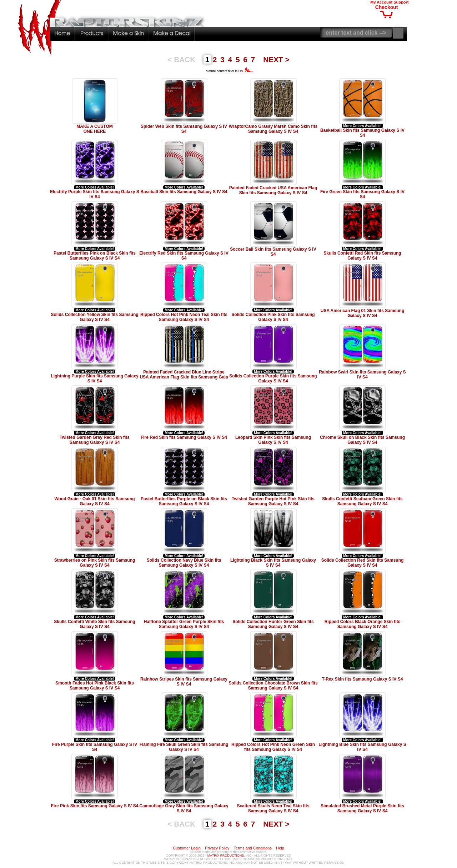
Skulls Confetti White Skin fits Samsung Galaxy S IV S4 (94, 624)
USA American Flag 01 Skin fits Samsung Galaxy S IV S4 (363, 313)
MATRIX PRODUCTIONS (226, 856)
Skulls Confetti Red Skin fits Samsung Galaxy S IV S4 (362, 256)
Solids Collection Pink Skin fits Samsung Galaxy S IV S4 (273, 317)
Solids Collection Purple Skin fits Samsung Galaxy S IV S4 (273, 378)
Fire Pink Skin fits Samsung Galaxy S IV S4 (95, 806)
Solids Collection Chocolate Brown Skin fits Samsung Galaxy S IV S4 (273, 686)
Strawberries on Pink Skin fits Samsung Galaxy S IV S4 (95, 563)
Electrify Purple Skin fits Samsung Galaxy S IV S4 (94, 194)
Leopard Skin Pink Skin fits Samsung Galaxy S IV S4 (273, 440)
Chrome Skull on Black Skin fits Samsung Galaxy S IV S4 (362, 440)
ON (246, 71)
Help (280, 848)
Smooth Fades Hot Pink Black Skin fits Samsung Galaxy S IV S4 (95, 686)
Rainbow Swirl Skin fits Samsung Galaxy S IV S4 (362, 375)
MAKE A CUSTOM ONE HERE (95, 129)
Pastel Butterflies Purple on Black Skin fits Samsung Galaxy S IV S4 (184, 501)
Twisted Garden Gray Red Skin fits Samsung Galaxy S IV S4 (95, 440)
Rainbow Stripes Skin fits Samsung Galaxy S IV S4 (184, 682)
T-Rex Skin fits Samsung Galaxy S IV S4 (363, 679)
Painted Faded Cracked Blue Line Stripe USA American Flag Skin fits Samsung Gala (184, 375)
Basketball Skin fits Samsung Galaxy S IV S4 (362, 133)
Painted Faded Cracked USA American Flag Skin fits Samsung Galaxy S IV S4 (273, 190)
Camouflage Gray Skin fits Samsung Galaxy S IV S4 (184, 808)
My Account (381, 2)
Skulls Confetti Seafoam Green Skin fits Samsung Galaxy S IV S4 (362, 501)
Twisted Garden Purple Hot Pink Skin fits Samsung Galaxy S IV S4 (273, 501)
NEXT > (276, 59)
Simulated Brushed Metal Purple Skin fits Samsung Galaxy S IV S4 (362, 808)
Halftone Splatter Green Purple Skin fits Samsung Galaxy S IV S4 (184, 624)
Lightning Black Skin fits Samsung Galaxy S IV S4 (273, 563)
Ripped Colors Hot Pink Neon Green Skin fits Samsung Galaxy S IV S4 (273, 747)
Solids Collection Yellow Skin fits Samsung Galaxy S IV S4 (94, 317)
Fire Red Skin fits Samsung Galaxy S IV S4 (184, 437)
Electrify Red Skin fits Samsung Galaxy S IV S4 (184, 256)
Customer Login (187, 848)
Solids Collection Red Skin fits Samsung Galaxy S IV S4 (363, 563)
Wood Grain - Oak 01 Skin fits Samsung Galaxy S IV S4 (94, 501)
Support (401, 2)
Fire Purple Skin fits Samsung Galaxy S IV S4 (95, 747)
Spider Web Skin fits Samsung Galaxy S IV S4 (184, 129)
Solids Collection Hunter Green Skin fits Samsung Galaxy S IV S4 (273, 624)
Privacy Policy (217, 848)
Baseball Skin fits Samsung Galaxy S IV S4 (184, 192)
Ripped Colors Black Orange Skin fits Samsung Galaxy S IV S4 (363, 624)
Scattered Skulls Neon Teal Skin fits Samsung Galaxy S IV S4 (273, 808)
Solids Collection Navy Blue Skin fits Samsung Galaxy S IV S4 (184, 563)
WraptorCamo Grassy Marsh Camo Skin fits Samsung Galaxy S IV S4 (273, 129)
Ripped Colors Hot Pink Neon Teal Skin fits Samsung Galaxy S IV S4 (184, 317)
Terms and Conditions (253, 848)
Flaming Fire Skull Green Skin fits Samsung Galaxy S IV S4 (184, 747)
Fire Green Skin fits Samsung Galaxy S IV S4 (362, 194)
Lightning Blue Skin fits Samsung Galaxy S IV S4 (362, 747)
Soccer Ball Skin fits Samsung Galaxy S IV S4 (273, 252)
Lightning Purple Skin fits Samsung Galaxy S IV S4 (94, 378)
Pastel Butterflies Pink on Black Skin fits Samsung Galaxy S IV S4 (95, 256)
